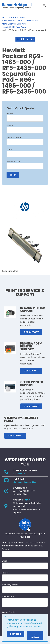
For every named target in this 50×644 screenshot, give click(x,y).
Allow (35, 636)
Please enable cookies (24, 482)
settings (16, 634)
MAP (27, 500)
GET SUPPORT (31, 332)
